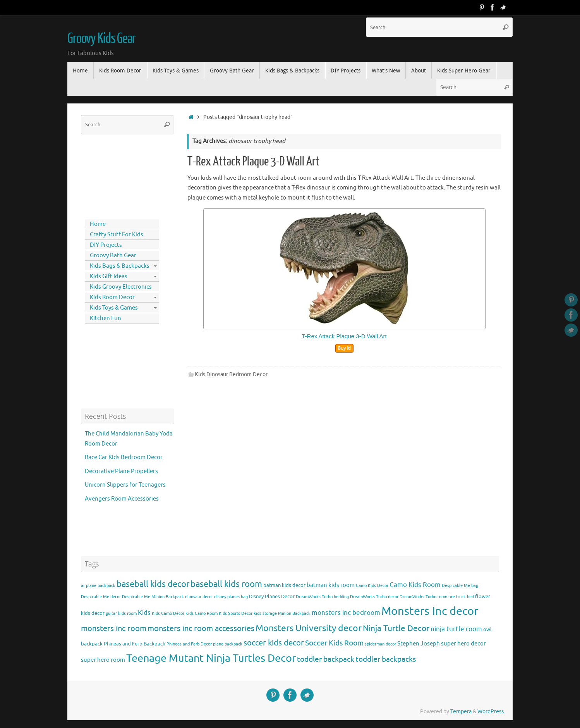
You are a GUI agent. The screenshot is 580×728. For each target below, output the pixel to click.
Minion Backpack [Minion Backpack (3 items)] (294, 614)
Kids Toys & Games (114, 308)
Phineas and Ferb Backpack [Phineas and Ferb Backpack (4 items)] (135, 644)
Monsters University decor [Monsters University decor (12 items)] (309, 628)
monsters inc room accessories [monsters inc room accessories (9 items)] (201, 628)
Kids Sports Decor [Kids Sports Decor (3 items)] (236, 614)
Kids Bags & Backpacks (120, 266)
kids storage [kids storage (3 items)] (265, 614)
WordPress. (491, 712)
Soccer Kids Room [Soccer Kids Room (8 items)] (334, 643)
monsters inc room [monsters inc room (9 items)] (114, 628)
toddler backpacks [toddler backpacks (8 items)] (386, 659)
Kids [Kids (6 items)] (144, 613)
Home (98, 224)
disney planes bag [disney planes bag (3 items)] (231, 597)
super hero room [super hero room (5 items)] (103, 660)
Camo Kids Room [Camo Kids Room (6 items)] (415, 585)
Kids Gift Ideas (109, 276)
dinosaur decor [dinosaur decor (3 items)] (199, 597)
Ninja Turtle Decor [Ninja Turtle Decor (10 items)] (396, 628)
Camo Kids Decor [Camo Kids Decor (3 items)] (372, 586)
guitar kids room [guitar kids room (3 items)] (121, 614)
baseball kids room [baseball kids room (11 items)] (226, 584)
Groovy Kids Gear (101, 39)
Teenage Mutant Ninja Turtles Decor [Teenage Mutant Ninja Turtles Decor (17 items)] (211, 658)
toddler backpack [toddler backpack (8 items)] (326, 659)
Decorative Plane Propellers (121, 471)
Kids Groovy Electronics (121, 287)
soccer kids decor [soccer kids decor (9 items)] (274, 643)
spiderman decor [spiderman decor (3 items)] (380, 644)
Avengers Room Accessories (122, 499)
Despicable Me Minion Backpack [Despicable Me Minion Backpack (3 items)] (153, 597)
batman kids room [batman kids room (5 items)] (331, 585)
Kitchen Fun (106, 318)
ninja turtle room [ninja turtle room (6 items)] (456, 629)
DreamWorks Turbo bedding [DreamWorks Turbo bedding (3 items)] (322, 597)
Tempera (461, 712)
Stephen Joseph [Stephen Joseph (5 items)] (419, 644)
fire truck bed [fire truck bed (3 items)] (461, 597)
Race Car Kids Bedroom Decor (124, 457)
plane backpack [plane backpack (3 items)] (228, 644)
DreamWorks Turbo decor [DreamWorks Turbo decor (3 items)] (374, 597)
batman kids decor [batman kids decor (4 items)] (284, 585)
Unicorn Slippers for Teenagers (125, 485)
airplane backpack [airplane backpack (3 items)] (98, 586)
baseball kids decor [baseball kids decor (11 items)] (153, 584)
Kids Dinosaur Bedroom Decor (231, 374)
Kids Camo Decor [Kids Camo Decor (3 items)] (168, 614)
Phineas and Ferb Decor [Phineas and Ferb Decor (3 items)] (189, 644)
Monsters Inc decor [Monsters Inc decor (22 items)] (430, 611)
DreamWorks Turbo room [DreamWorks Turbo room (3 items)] (423, 597)
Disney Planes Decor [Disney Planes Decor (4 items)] (272, 596)
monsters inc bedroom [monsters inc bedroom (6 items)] (346, 613)
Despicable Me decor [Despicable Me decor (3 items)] (101, 597)
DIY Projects (106, 245)
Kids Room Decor (112, 297)
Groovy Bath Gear (113, 256)
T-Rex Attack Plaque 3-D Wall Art (253, 162)
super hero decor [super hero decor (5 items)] (463, 644)
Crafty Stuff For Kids (117, 235)
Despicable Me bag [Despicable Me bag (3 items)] (460, 586)
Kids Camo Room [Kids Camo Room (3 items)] (202, 614)
